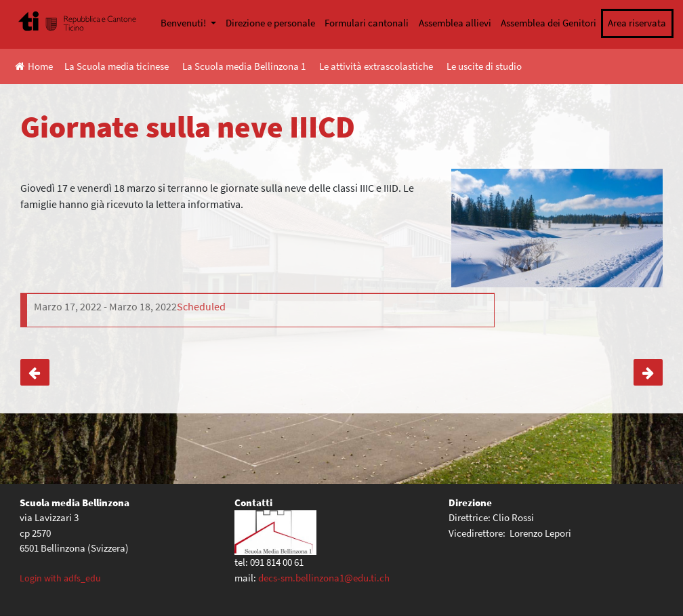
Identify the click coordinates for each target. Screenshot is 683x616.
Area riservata (637, 23)
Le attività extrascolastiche (376, 66)
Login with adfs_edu (60, 578)
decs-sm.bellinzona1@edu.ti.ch (324, 578)
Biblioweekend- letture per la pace (648, 372)
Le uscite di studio (484, 66)
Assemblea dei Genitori (549, 23)
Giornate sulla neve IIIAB (35, 372)
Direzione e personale (270, 23)
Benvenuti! (184, 23)
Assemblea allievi (455, 23)
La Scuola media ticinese (117, 66)
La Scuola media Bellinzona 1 (244, 66)
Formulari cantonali (367, 23)
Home (34, 66)
